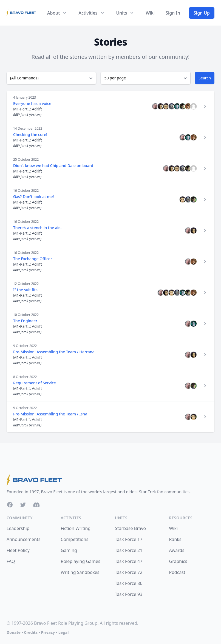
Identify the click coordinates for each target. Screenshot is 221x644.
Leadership (18, 528)
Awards (177, 550)
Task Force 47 (129, 561)
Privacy (48, 632)
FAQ (11, 561)
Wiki (150, 13)
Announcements (23, 539)
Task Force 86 (129, 583)
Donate (14, 632)
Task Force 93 (129, 594)
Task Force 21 (129, 550)
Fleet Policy (18, 550)
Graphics (178, 561)
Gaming (69, 550)
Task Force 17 (129, 539)
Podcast (177, 572)
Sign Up (202, 13)
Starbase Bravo (130, 528)
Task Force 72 (129, 572)
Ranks (175, 539)
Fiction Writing (76, 528)
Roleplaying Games (81, 561)
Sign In (173, 13)
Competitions (75, 539)
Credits (31, 632)
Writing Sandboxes (80, 572)
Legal (64, 632)
